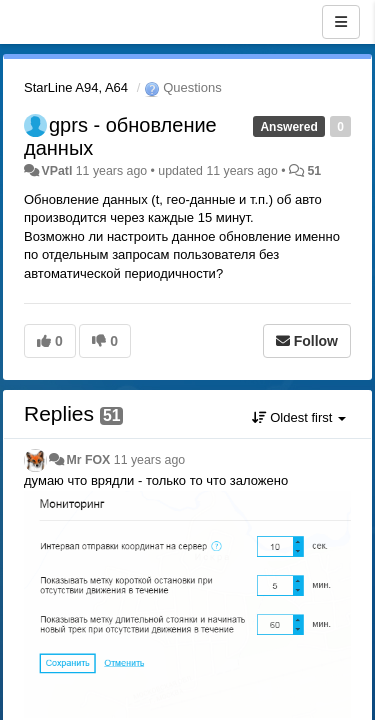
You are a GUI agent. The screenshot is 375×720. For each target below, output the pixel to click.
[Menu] (341, 22)
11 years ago (149, 460)
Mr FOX (88, 460)
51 (314, 171)
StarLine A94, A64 (76, 87)
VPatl (56, 171)
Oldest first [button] (299, 417)
